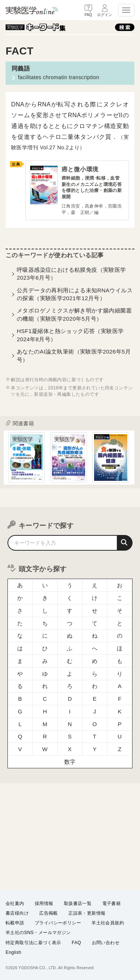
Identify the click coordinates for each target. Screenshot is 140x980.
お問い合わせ (106, 942)
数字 (70, 762)
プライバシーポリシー (58, 923)
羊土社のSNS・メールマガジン (38, 933)
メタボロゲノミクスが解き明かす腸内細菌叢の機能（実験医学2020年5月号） (74, 314)
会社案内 (15, 903)
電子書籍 (112, 903)
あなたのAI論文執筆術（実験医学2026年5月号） (74, 355)
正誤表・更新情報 (87, 913)
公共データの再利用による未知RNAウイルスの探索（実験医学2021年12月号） (75, 294)
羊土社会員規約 (108, 923)
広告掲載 (49, 913)
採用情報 (44, 903)
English (13, 952)
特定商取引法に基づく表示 (33, 942)
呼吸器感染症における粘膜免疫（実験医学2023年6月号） (71, 274)
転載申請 (15, 923)
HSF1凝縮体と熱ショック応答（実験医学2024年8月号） (70, 335)
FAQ (76, 942)
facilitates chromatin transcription (59, 77)
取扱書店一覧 (78, 903)
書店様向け (17, 913)
